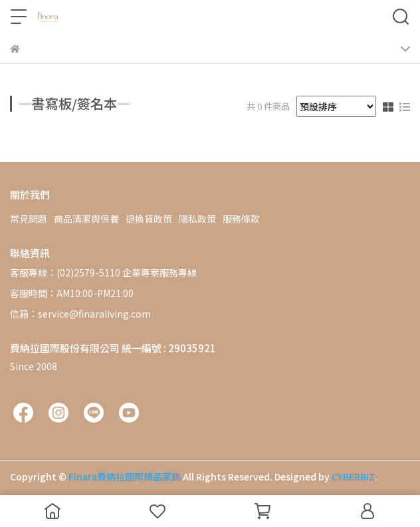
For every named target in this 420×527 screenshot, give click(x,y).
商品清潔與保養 (86, 219)
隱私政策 (197, 219)
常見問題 (29, 219)
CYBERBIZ (353, 476)
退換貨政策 (149, 219)
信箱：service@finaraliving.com (80, 314)
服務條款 (241, 219)
